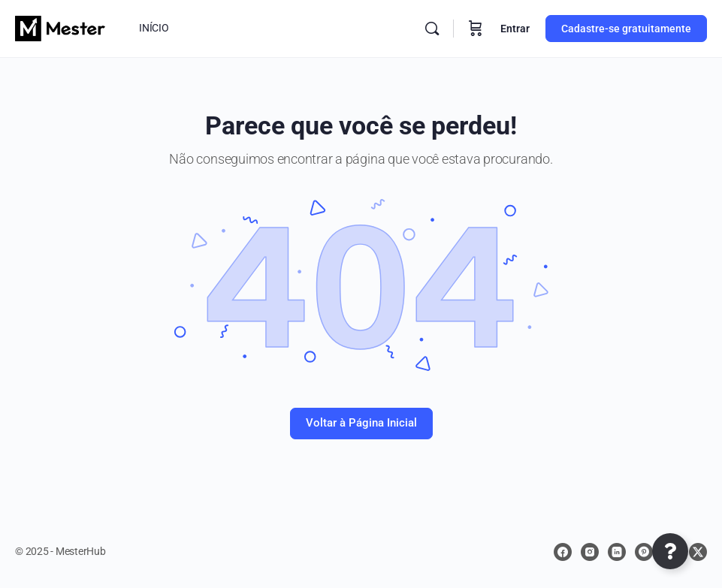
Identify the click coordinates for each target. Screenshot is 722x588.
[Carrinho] (476, 29)
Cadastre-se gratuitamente (626, 29)
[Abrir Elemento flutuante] (670, 551)
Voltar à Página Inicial (361, 423)
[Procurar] (432, 29)
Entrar (515, 29)
